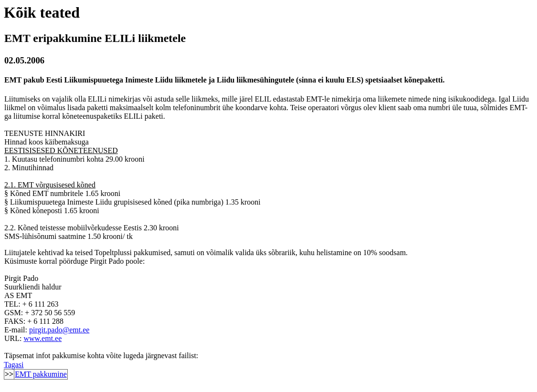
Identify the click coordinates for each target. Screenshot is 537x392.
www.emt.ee (42, 338)
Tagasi (14, 365)
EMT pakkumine (41, 374)
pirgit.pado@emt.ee (59, 330)
